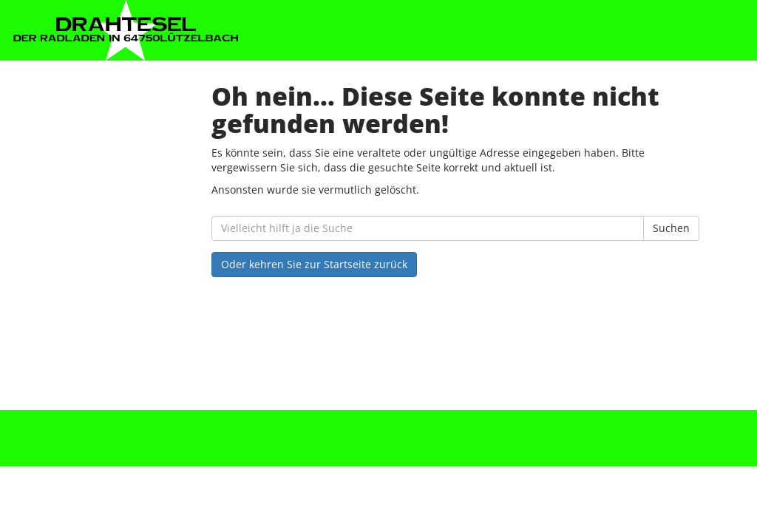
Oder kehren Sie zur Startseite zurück (314, 264)
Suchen (671, 228)
